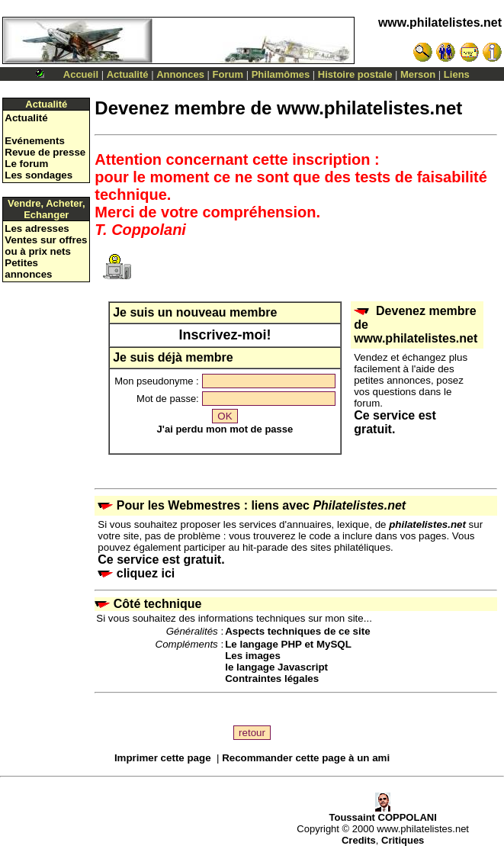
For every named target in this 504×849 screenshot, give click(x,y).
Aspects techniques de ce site (297, 631)
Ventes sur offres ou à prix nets (46, 246)
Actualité (128, 74)
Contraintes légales (272, 679)
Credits (359, 840)
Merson (418, 74)
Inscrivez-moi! (225, 335)
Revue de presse (45, 152)
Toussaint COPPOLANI (382, 813)
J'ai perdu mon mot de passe (225, 429)
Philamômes (281, 74)
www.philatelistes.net (440, 23)
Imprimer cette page (163, 758)
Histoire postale (355, 74)
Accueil (81, 74)
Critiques (403, 840)
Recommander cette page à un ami (306, 758)
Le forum (26, 164)
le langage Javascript (276, 667)
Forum (228, 74)
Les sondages (39, 175)
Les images (253, 656)
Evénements (35, 141)
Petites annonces (28, 269)
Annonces (180, 74)
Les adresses (37, 228)
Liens (457, 74)
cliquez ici (136, 573)
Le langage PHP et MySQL (288, 644)
